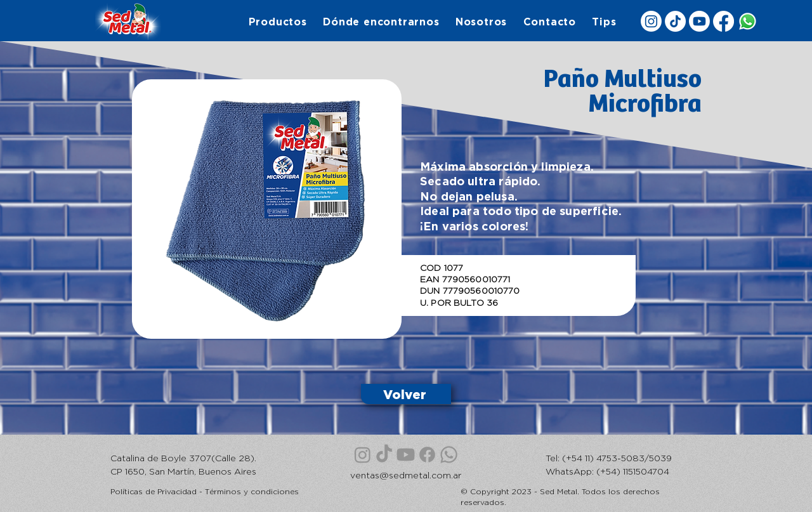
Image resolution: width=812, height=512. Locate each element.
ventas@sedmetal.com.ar (406, 475)
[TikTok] (675, 21)
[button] (278, 22)
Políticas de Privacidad (154, 491)
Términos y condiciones (252, 491)
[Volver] (406, 394)
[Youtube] (699, 21)
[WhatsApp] (748, 21)
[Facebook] (724, 21)
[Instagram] (651, 21)
